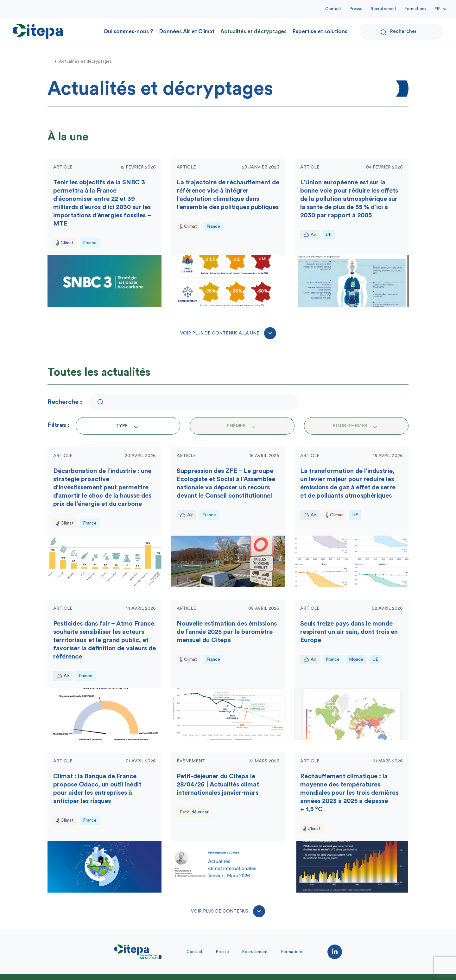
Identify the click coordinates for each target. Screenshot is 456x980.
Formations (415, 9)
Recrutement (384, 9)
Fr (437, 9)
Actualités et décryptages (253, 32)
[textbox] (123, 426)
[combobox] (128, 426)
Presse (356, 9)
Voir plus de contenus (228, 911)
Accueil (50, 61)
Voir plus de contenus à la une (228, 333)
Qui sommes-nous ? (128, 32)
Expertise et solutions (320, 32)
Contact (333, 9)
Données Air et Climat (187, 32)
